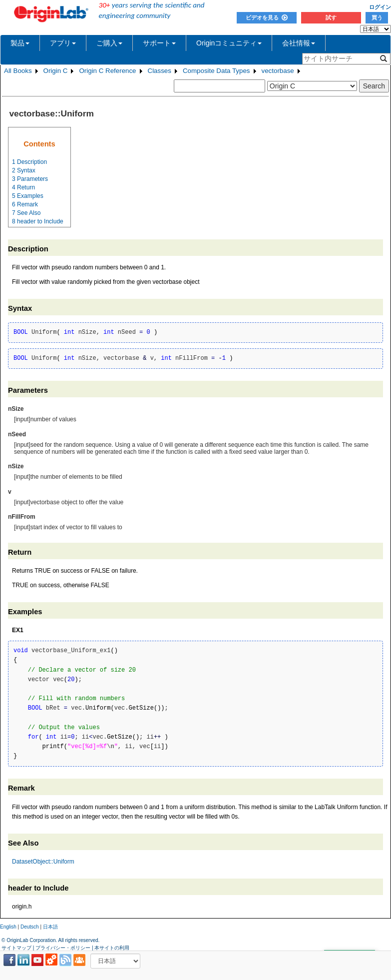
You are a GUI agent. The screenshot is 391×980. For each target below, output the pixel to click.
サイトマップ (16, 948)
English (8, 927)
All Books (18, 71)
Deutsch (30, 927)
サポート (159, 43)
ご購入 (109, 43)
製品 (20, 43)
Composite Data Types (216, 71)
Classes (160, 71)
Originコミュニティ (229, 43)
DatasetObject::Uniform (43, 862)
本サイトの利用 (112, 948)
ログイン (380, 7)
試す (331, 17)
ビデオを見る (267, 17)
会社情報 (299, 43)
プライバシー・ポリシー (63, 948)
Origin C (56, 71)
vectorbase (278, 71)
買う (377, 17)
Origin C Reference (107, 71)
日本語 (50, 927)
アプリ (63, 43)
